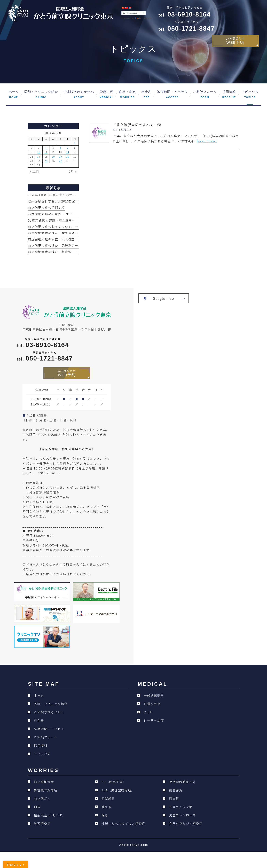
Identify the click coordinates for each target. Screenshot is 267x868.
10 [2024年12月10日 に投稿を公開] (39, 152)
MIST (148, 712)
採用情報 (41, 745)
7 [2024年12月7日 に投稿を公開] (68, 148)
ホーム (39, 695)
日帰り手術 (152, 704)
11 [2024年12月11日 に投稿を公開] (46, 152)
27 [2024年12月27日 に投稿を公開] (60, 161)
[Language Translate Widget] (134, 13)
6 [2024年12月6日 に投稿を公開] (61, 148)
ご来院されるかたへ (49, 712)
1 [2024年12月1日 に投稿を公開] (75, 143)
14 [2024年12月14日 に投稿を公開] (68, 152)
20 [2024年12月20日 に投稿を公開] (60, 157)
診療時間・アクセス (49, 729)
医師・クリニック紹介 (51, 704)
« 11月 (34, 171)
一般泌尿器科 (154, 695)
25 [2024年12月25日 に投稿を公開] (46, 161)
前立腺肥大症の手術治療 (46, 208)
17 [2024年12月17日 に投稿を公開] (39, 157)
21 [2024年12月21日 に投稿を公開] (68, 157)
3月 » (73, 171)
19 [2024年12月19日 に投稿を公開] (53, 157)
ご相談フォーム (46, 737)
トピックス (42, 754)
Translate (143, 18)
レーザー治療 (154, 720)
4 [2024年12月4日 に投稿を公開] (46, 148)
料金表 (39, 720)
